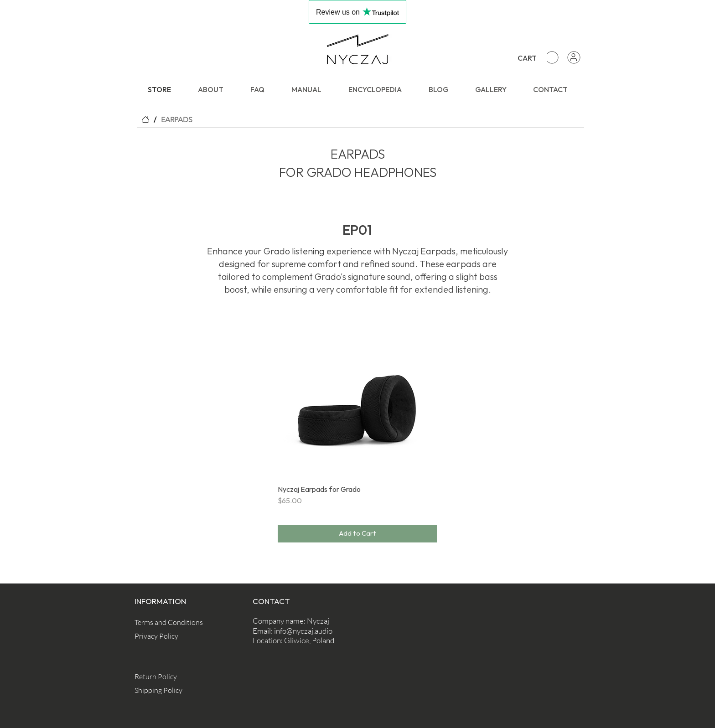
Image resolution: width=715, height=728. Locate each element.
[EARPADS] (177, 119)
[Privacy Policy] (167, 636)
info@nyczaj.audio (303, 631)
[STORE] (145, 119)
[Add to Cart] (357, 534)
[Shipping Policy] (167, 690)
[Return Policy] (167, 676)
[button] (544, 57)
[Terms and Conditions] (169, 622)
